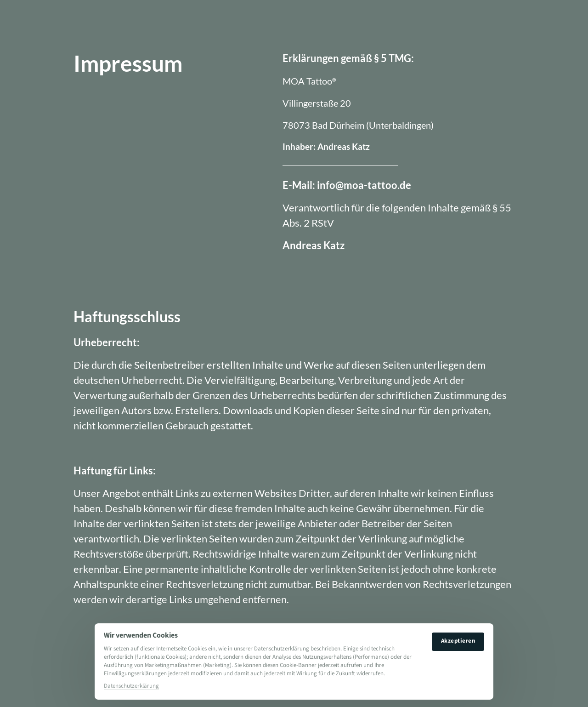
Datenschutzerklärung (131, 686)
